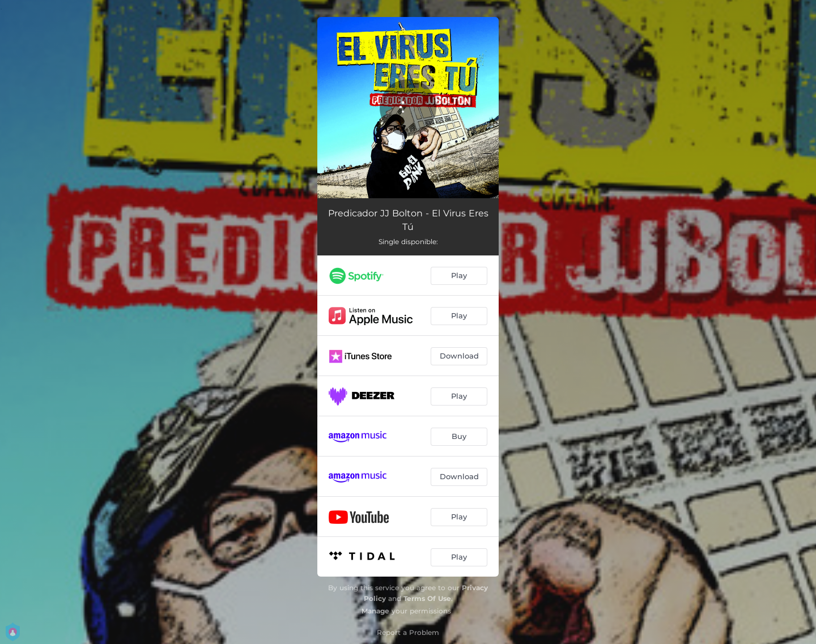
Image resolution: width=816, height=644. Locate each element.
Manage (375, 611)
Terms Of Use (427, 598)
